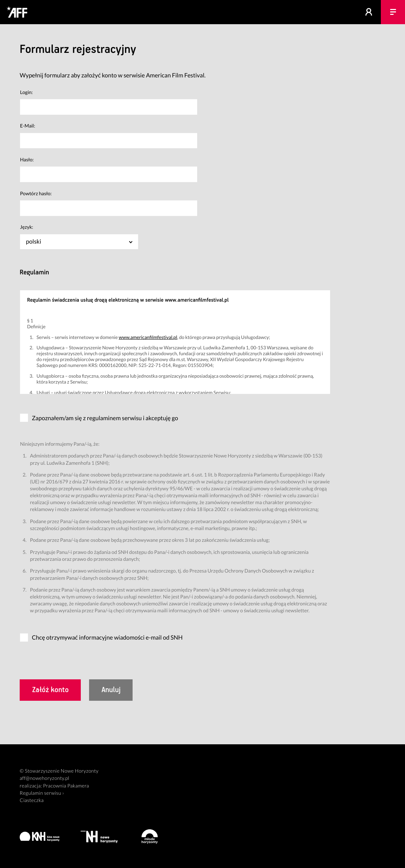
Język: (27, 227)
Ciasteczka (32, 800)
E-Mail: (28, 126)
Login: (26, 92)
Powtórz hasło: (36, 193)
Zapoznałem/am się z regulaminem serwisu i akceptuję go (105, 418)
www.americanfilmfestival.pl (148, 337)
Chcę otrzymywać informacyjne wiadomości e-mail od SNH (107, 637)
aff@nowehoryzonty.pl (45, 778)
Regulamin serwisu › (42, 793)
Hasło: (27, 159)
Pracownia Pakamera (66, 786)
